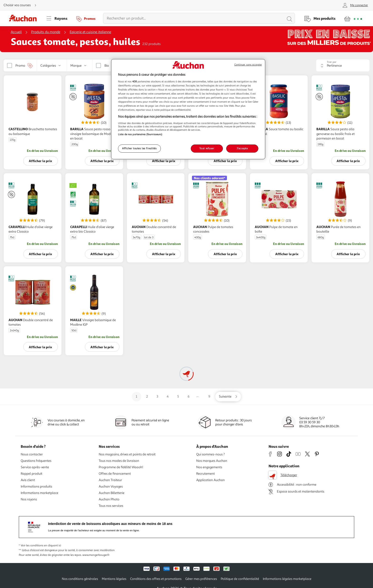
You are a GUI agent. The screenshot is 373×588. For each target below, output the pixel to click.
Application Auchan (211, 480)
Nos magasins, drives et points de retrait (127, 454)
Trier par (332, 62)
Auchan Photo (109, 499)
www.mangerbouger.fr (96, 555)
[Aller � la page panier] (353, 18)
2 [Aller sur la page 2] (147, 396)
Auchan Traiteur (110, 480)
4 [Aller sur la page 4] (168, 396)
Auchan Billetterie (112, 493)
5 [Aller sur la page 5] (178, 396)
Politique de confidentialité (240, 579)
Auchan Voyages (111, 486)
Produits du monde (46, 32)
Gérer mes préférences (201, 579)
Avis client (28, 480)
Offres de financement (115, 474)
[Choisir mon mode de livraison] (22, 5)
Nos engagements (209, 467)
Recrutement (206, 474)
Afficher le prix (40, 161)
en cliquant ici (53, 546)
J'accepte (242, 148)
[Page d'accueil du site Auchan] (25, 18)
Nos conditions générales (80, 579)
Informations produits (36, 486)
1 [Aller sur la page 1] (137, 396)
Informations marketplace (39, 493)
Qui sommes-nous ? (211, 454)
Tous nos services (111, 506)
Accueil (16, 32)
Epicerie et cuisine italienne (90, 32)
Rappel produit (32, 474)
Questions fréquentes (36, 461)
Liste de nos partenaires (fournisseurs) (140, 134)
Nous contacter (32, 454)
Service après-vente (35, 467)
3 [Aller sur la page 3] (157, 396)
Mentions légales (114, 579)
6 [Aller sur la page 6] (189, 396)
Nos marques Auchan (212, 461)
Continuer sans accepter (248, 65)
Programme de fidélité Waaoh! (121, 467)
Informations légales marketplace (287, 579)
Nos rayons (29, 499)
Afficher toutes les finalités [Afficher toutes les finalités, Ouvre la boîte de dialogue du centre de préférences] (139, 148)
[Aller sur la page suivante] (228, 397)
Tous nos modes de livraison (119, 461)
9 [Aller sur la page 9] (209, 396)
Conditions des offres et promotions (156, 579)
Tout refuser (207, 148)
